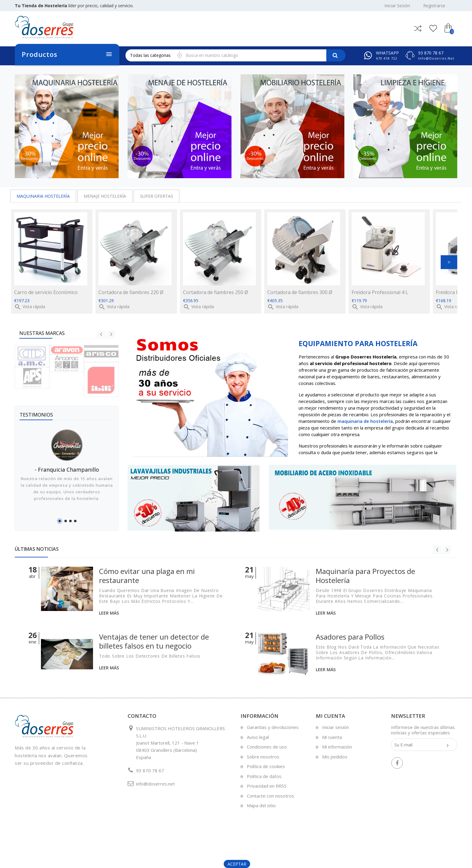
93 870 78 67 (431, 53)
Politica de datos (264, 776)
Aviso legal (258, 737)
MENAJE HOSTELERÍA (105, 196)
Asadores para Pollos (350, 637)
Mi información (337, 747)
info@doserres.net (436, 58)
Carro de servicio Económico (46, 292)
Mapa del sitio (261, 805)
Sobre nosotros (263, 757)
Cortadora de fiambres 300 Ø (300, 292)
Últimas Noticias (37, 549)
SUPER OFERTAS (157, 196)
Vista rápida (30, 307)
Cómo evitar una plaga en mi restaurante (147, 576)
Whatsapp (387, 53)
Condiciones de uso (267, 747)
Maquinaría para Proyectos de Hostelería (365, 576)
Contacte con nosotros (270, 796)
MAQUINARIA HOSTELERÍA (43, 196)
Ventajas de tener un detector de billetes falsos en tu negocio (154, 641)
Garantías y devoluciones (273, 727)
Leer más (109, 613)
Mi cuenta (332, 737)
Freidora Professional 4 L (380, 292)
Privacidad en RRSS (267, 786)
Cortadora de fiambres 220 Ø (131, 292)
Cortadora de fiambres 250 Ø (216, 292)
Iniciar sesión (335, 727)
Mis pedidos (335, 757)
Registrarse (434, 6)
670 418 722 (387, 58)
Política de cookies (266, 766)
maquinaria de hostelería (365, 421)
